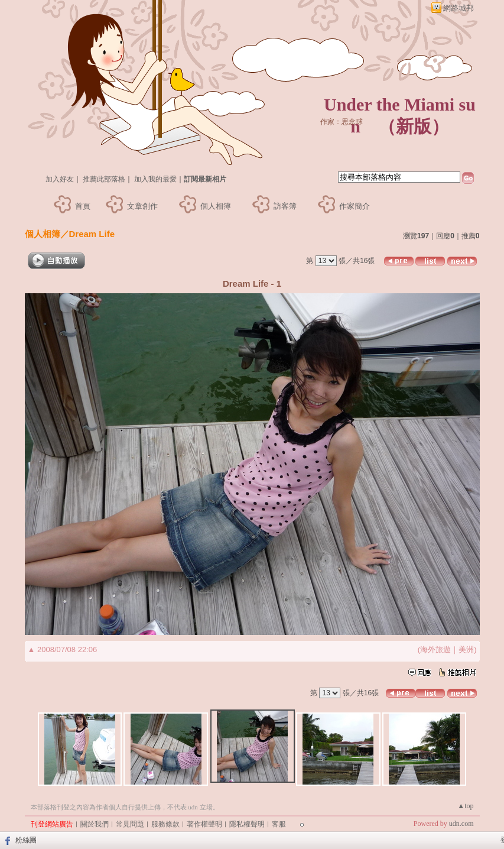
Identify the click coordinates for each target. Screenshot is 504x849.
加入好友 (60, 179)
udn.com (461, 824)
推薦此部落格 (104, 179)
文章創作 (142, 206)
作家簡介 (355, 206)
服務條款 (165, 824)
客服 (279, 824)
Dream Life (92, 234)
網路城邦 (459, 8)
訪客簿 (285, 206)
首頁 (83, 206)
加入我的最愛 (155, 179)
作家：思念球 (342, 122)
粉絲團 (26, 840)
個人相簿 (216, 206)
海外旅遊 (435, 649)
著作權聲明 (204, 824)
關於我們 (95, 824)
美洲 (466, 649)
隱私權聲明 (247, 824)
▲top (465, 806)
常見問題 (130, 824)
